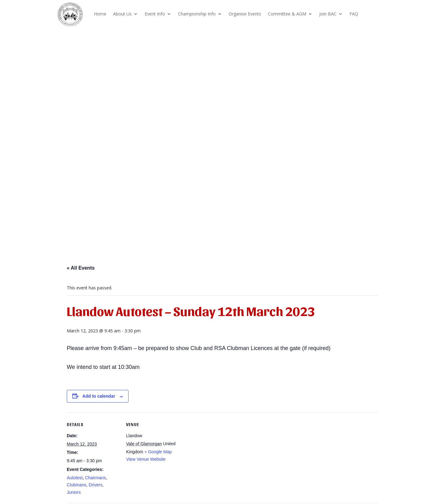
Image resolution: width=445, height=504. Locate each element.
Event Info (155, 14)
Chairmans (95, 478)
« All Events (81, 268)
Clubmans (76, 485)
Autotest (75, 478)
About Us (122, 14)
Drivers (95, 485)
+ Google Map (158, 452)
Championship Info (197, 14)
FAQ (354, 14)
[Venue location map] (218, 455)
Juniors (74, 492)
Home (100, 14)
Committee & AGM (287, 14)
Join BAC (328, 14)
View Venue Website (146, 459)
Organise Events (245, 14)
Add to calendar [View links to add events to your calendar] (99, 396)
